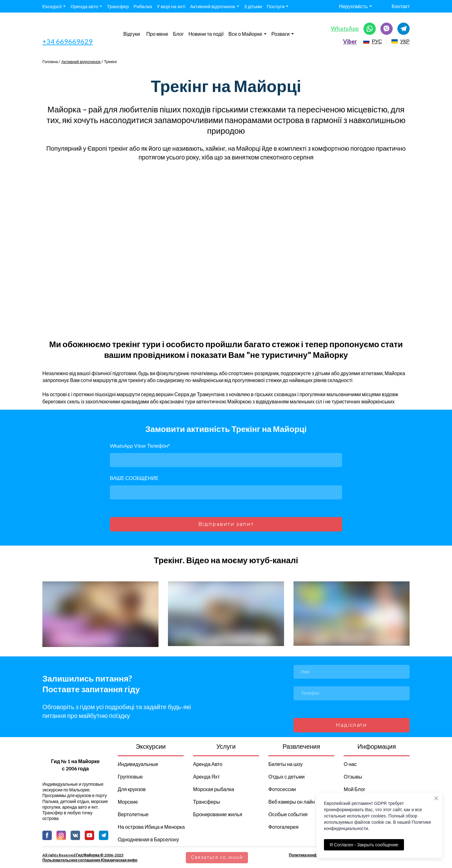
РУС (377, 41)
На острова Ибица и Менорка (151, 827)
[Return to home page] (75, 749)
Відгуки (132, 34)
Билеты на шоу (285, 764)
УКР (405, 41)
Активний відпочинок (213, 6)
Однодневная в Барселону (148, 839)
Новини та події (206, 34)
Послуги (276, 6)
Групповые (130, 776)
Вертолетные (133, 814)
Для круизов (132, 789)
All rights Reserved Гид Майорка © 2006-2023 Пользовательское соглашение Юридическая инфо (90, 857)
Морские (128, 802)
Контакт (401, 6)
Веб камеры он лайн (292, 802)
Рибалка (143, 6)
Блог (178, 34)
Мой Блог (355, 789)
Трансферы (207, 802)
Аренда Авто (208, 764)
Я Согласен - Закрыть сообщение (364, 845)
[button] (370, 29)
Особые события (288, 814)
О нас (350, 764)
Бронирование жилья (218, 814)
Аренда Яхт (206, 776)
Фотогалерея (283, 827)
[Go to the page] (70, 29)
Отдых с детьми (286, 776)
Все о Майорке (245, 34)
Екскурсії (52, 6)
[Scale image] (163, 250)
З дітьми (253, 6)
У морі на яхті (171, 6)
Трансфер (118, 6)
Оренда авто (84, 6)
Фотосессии (282, 789)
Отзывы (353, 776)
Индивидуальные (138, 764)
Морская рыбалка (214, 789)
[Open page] (366, 41)
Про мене (157, 34)
